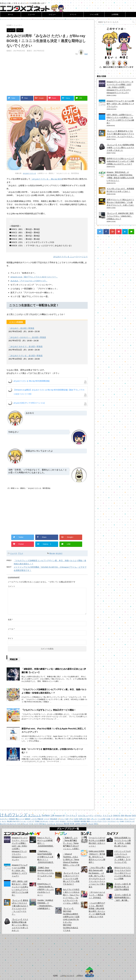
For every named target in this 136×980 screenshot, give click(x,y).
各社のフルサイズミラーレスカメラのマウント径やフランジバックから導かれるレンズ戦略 (123, 873)
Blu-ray (52, 553)
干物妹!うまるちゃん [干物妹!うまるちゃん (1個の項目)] (42, 821)
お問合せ (80, 976)
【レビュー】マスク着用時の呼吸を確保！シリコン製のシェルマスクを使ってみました (120, 148)
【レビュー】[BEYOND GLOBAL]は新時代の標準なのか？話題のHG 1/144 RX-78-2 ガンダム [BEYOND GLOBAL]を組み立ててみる (71, 919)
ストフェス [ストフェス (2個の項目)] (108, 815)
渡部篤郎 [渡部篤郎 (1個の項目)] (77, 821)
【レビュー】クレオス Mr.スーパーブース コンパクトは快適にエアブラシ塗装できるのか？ (71, 879)
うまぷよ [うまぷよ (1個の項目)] (90, 824)
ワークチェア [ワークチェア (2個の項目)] (71, 815)
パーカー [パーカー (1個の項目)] (52, 821)
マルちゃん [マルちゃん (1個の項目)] (59, 824)
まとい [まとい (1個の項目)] (126, 819)
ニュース (31, 14)
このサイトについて (67, 976)
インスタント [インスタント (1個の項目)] (51, 824)
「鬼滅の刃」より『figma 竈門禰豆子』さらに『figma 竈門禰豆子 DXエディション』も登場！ (71, 843)
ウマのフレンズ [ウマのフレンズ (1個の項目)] (130, 821)
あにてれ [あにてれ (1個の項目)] (3, 824)
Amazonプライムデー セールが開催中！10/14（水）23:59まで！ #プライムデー (120, 104)
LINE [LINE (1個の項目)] (117, 819)
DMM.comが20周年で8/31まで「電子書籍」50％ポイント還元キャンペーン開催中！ (97, 857)
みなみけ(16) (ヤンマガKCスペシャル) (29, 403)
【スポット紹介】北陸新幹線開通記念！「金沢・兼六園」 (123, 897)
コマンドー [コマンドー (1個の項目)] (94, 819)
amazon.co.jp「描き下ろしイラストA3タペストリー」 (34, 277)
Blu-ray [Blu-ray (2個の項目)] (128, 815)
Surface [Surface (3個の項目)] (46, 815)
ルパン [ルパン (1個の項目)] (4, 821)
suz (86, 54)
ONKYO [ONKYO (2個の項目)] (117, 815)
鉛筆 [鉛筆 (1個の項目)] (67, 819)
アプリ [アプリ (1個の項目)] (104, 821)
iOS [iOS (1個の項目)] (18, 821)
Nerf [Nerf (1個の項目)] (15, 821)
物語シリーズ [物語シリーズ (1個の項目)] (20, 819)
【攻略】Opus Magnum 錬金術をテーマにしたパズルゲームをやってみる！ (46, 873)
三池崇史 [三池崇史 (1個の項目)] (78, 824)
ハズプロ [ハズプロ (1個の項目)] (34, 819)
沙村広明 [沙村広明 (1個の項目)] (84, 824)
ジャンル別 (94, 14)
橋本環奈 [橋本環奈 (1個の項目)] (83, 821)
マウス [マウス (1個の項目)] (31, 824)
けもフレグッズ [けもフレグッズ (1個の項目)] (11, 824)
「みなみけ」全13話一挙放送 (21, 328)
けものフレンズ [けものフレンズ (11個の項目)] (14, 815)
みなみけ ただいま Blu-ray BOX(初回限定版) (32, 381)
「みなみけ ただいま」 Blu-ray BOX (46, 179)
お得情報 (115, 14)
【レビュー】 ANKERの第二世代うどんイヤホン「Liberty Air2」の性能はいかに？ (120, 216)
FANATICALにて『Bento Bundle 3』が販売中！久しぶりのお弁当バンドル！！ (46, 889)
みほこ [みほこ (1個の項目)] (121, 819)
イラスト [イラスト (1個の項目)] (47, 819)
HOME (55, 976)
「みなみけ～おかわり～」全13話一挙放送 (27, 337)
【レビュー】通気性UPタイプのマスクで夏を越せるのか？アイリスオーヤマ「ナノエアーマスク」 (120, 134)
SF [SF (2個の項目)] (64, 815)
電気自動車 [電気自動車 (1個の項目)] (54, 819)
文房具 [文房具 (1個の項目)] (76, 819)
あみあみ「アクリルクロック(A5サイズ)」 (29, 281)
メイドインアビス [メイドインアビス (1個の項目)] (96, 821)
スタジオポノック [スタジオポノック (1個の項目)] (23, 824)
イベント (73, 14)
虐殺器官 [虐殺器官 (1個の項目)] (28, 819)
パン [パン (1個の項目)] (118, 821)
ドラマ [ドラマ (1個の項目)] (36, 824)
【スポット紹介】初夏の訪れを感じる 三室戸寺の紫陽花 (123, 887)
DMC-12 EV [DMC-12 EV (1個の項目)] (83, 819)
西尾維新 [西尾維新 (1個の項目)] (12, 819)
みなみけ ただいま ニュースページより (70, 257)
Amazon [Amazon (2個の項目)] (58, 815)
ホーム (11, 14)
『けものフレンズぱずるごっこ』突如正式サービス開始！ (49, 710)
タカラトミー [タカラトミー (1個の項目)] (4, 819)
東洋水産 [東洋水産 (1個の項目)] (66, 824)
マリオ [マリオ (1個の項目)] (71, 819)
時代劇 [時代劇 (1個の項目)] (72, 824)
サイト (11, 638)
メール (11, 629)
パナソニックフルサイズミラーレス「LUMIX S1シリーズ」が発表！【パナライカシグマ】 (123, 857)
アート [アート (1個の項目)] (113, 819)
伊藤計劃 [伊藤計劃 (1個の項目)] (40, 819)
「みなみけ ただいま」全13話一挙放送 (26, 356)
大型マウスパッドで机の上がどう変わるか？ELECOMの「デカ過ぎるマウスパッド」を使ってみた (120, 202)
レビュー (52, 14)
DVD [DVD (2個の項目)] (134, 815)
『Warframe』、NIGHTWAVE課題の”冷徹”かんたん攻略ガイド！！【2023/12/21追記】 (46, 857)
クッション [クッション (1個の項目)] (23, 821)
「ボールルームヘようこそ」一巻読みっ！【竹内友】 (97, 895)
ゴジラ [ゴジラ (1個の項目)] (57, 821)
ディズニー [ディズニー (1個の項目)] (61, 819)
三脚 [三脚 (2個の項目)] (52, 815)
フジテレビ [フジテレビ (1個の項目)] (70, 821)
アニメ (21, 553)
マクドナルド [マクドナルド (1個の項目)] (112, 821)
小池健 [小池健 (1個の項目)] (108, 819)
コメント (11, 586)
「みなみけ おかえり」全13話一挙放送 (26, 346)
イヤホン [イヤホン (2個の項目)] (98, 815)
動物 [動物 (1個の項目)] (88, 821)
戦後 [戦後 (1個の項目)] (88, 819)
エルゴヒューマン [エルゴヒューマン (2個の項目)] (86, 815)
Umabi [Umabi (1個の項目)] (122, 821)
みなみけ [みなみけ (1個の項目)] (63, 821)
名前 (10, 620)
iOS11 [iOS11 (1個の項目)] (96, 824)
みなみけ (59, 553)
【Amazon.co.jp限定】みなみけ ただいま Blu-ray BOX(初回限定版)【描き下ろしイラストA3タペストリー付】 (49, 392)
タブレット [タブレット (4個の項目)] (34, 815)
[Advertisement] (47, 75)
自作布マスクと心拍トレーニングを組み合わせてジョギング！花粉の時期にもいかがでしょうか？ (120, 161)
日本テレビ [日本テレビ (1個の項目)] (42, 824)
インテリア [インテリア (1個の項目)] (31, 821)
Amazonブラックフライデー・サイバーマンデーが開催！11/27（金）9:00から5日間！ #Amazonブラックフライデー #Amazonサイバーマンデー (120, 87)
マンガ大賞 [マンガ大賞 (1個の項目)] (102, 819)
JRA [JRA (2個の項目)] (123, 815)
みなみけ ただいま (29, 173)
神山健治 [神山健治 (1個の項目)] (10, 821)
